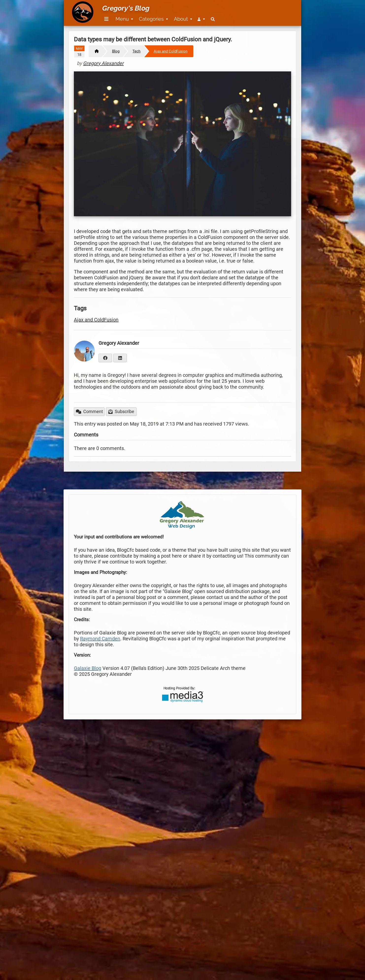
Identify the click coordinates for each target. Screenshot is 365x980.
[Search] (213, 19)
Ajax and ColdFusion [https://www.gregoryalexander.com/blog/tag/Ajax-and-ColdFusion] (96, 320)
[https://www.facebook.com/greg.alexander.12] (105, 358)
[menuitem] (106, 19)
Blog (116, 51)
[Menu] (106, 19)
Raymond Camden (100, 639)
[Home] (95, 51)
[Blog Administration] (201, 19)
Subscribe (121, 412)
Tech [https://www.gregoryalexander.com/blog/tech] (136, 51)
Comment (89, 412)
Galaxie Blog (88, 668)
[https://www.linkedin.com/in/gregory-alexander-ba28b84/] (120, 358)
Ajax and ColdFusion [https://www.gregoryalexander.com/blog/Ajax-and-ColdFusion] (171, 51)
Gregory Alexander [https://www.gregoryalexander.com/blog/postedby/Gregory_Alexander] (103, 63)
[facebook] (105, 358)
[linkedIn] (120, 358)
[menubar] (159, 16)
